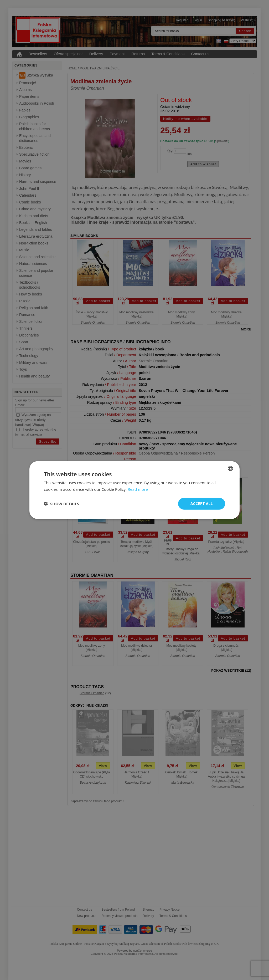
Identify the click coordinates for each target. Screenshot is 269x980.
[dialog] (134, 490)
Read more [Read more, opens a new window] (138, 489)
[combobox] (230, 468)
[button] (61, 504)
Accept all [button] (202, 504)
